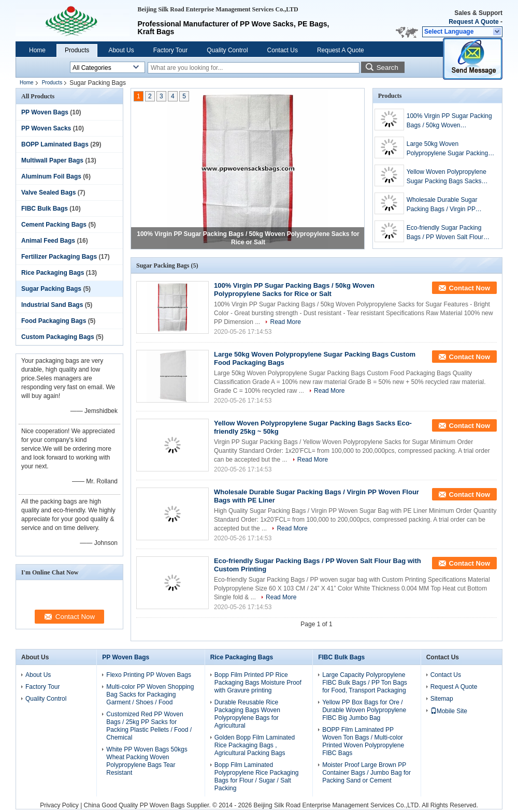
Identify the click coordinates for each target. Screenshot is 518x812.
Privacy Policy (59, 805)
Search (387, 68)
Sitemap (442, 699)
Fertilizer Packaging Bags (59, 257)
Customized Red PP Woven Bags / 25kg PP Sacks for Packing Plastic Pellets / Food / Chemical (149, 726)
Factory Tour (170, 50)
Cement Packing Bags (54, 225)
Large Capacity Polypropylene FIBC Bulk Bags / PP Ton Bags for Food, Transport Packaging (365, 683)
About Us (121, 50)
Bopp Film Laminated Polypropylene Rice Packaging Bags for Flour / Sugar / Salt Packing (257, 777)
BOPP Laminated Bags (55, 144)
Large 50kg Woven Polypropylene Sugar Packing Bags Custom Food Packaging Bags (449, 149)
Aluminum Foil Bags (51, 176)
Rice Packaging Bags (53, 273)
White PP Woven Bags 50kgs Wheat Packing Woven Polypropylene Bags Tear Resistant (147, 761)
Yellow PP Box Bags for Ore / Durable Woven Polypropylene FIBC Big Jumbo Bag (364, 710)
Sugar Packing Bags (51, 289)
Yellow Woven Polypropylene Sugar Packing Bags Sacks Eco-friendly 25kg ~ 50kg (447, 177)
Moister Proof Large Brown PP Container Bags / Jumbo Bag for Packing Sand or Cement (366, 773)
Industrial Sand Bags (52, 305)
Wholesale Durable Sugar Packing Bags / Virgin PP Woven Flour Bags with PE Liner (444, 205)
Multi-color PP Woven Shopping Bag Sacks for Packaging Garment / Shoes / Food (150, 695)
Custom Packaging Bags (58, 337)
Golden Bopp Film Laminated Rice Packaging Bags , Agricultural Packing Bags (255, 745)
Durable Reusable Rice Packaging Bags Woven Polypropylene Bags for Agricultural (247, 714)
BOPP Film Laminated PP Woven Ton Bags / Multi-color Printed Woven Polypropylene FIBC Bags (363, 741)
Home (37, 50)
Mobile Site (449, 711)
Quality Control (227, 50)
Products (77, 50)
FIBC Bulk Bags (45, 209)
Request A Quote (473, 22)
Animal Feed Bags (48, 241)
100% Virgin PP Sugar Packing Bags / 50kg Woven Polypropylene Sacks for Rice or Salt (449, 121)
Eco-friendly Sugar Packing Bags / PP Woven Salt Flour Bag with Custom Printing (445, 233)
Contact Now (470, 288)
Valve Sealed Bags (48, 193)
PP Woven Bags (45, 112)
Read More (285, 322)
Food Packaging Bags (54, 321)
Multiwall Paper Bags (52, 160)
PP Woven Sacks (46, 128)
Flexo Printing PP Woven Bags (149, 675)
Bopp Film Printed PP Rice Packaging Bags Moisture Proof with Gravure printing (258, 683)
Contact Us (283, 50)
